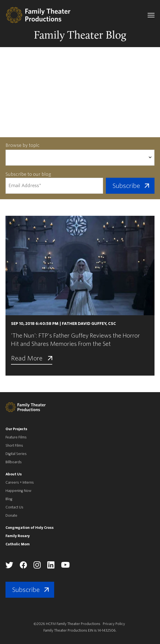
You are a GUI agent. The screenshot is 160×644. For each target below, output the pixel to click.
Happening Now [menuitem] (18, 491)
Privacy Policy (114, 624)
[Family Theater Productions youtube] (65, 567)
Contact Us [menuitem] (14, 507)
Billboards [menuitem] (14, 462)
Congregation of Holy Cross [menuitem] (30, 528)
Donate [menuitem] (11, 515)
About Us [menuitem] (14, 474)
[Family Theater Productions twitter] (9, 567)
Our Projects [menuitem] (16, 429)
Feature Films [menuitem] (16, 437)
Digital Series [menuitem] (16, 454)
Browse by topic (23, 145)
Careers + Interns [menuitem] (20, 482)
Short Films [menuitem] (14, 445)
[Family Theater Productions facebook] (23, 567)
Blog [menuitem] (9, 499)
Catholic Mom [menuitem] (18, 544)
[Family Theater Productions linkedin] (51, 567)
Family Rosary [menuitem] (18, 536)
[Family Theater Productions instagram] (37, 567)
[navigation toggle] (151, 15)
